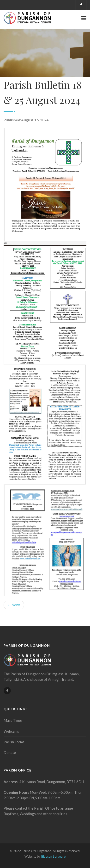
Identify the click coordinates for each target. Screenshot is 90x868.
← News (14, 605)
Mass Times (13, 720)
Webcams (11, 731)
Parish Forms (14, 742)
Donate (10, 752)
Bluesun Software (53, 856)
